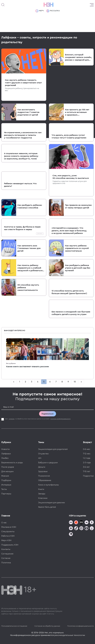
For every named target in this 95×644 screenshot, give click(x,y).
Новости (5, 449)
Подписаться (48, 414)
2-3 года (87, 463)
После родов (8, 467)
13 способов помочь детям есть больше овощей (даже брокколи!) (69, 292)
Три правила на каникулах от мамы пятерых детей (78, 206)
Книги (41, 489)
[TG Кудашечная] (76, 523)
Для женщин (7, 471)
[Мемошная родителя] (81, 523)
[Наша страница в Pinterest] (81, 529)
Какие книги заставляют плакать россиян (27, 367)
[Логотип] (48, 5)
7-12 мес (87, 454)
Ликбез (5, 458)
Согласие (6, 558)
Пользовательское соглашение (14, 626)
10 (75, 382)
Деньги (42, 467)
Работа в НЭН (8, 536)
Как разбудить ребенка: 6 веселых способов (30, 206)
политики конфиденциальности (60, 419)
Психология (44, 476)
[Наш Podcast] (92, 529)
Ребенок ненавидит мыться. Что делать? (20, 185)
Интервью (6, 485)
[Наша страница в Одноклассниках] (92, 523)
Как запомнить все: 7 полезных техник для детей (29, 248)
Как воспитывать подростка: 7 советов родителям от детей (28, 112)
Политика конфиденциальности (80, 626)
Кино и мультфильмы (48, 485)
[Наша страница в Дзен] (71, 529)
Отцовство (43, 454)
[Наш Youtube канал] (87, 529)
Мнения (5, 476)
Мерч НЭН (6, 540)
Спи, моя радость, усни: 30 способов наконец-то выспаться (71, 177)
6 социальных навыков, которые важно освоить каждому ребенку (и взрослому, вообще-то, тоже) (21, 156)
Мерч (39, 11)
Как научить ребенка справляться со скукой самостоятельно (77, 248)
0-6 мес (87, 449)
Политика (6, 563)
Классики (43, 498)
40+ (40, 458)
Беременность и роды (12, 463)
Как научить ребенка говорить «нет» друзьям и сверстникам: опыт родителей (23, 83)
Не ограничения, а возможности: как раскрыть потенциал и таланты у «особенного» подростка (23, 135)
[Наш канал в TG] (71, 523)
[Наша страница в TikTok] (76, 529)
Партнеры (6, 494)
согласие (12, 419)
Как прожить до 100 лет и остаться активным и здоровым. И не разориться (77, 112)
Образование (45, 480)
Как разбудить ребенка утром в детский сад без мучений (78, 268)
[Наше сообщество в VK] (87, 523)
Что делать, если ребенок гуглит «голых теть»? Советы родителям (69, 136)
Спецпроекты (8, 531)
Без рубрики (11, 363)
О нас (4, 523)
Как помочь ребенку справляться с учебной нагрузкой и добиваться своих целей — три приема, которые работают (30, 268)
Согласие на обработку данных (47, 626)
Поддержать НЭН (10, 545)
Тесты (4, 489)
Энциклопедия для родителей (53, 449)
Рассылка (53, 11)
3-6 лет (86, 467)
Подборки (6, 480)
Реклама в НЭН (9, 527)
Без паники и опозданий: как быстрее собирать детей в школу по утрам (71, 313)
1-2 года (87, 458)
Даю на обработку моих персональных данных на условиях (38, 419)
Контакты (6, 549)
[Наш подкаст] (71, 534)
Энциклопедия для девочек (52, 503)
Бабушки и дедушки (48, 463)
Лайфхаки (6, 454)
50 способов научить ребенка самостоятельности (28, 288)
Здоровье (43, 471)
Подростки (88, 476)
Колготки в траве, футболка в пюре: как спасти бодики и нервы (22, 228)
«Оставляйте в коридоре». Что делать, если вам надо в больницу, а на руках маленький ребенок (69, 231)
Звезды (42, 494)
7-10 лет (87, 471)
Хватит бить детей (47, 507)
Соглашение (7, 554)
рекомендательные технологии (70, 635)
